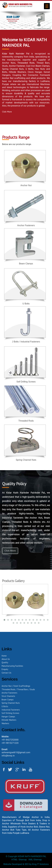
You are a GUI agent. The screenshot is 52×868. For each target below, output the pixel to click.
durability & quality (24, 93)
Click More (7, 111)
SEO (27, 864)
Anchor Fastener (17, 66)
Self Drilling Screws (26, 384)
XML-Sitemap (35, 860)
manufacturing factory (24, 81)
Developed (17, 864)
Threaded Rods (26, 423)
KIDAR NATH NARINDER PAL (32, 856)
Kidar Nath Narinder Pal (16, 54)
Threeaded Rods (26, 63)
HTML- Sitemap (19, 860)
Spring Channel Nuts (26, 462)
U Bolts (29, 69)
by (30, 864)
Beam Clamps (43, 66)
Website (7, 864)
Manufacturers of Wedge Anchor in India (26, 817)
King (34, 864)
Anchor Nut (26, 183)
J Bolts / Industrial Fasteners (26, 340)
